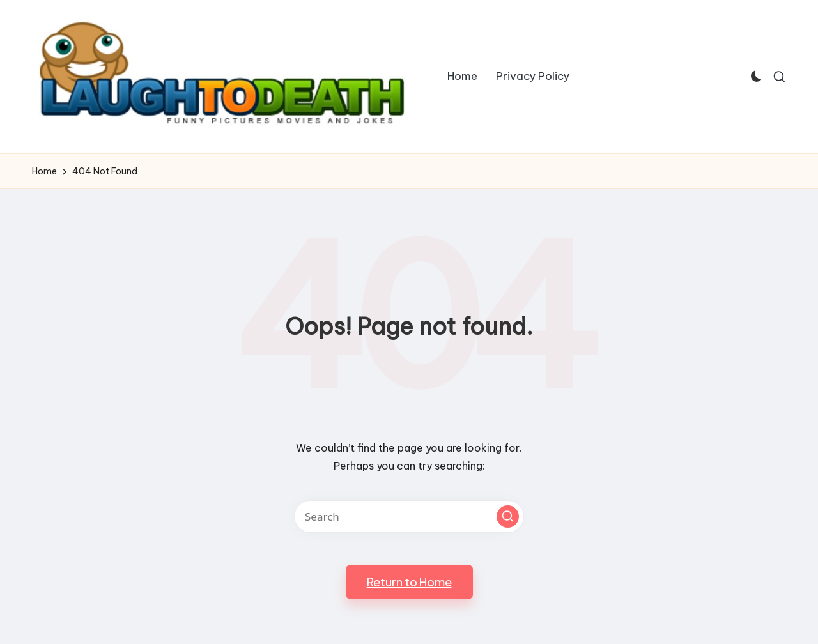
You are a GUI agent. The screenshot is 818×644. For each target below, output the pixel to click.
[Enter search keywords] (409, 517)
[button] (508, 517)
